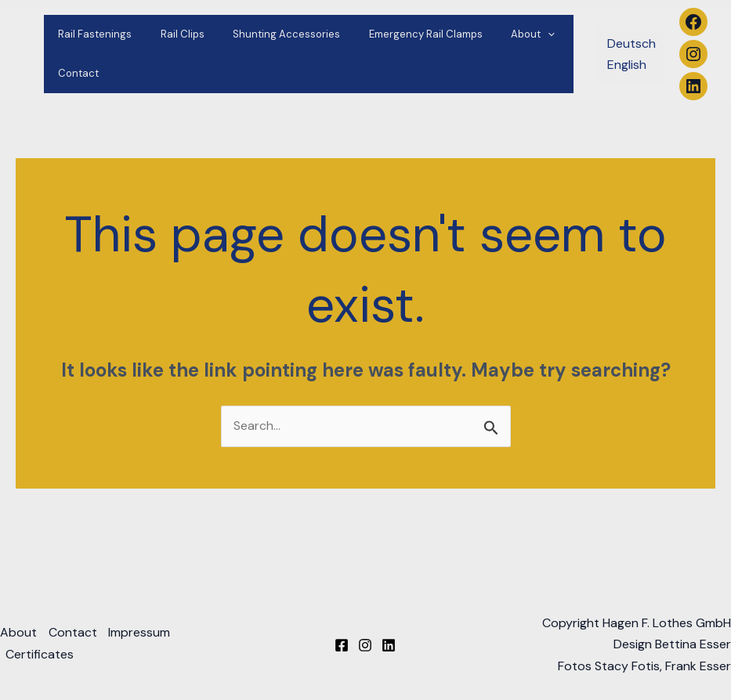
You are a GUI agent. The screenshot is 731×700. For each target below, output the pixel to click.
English (627, 65)
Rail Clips (170, 34)
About (496, 34)
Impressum (141, 634)
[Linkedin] (389, 646)
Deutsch (631, 43)
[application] (511, 34)
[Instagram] (365, 646)
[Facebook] (342, 646)
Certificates (40, 655)
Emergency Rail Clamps (397, 34)
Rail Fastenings (91, 34)
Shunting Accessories (266, 34)
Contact (74, 73)
